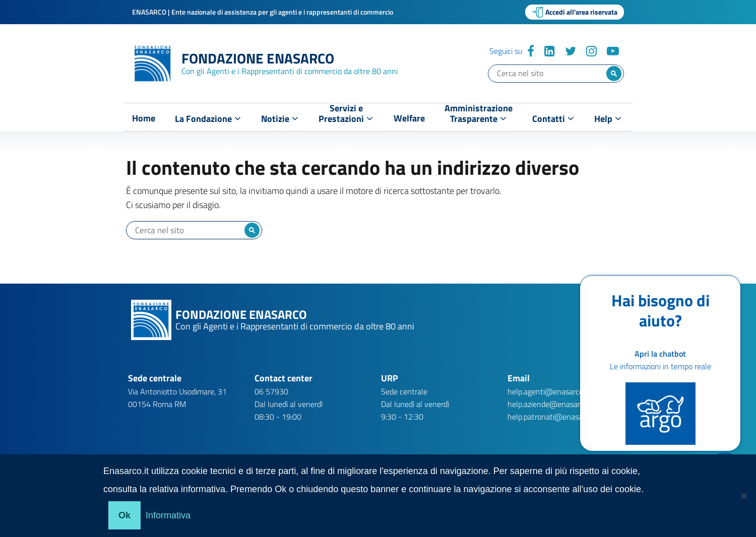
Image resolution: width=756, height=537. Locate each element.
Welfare (409, 118)
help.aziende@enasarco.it (551, 404)
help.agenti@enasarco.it (548, 391)
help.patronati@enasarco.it (553, 417)
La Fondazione (208, 119)
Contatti (553, 119)
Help (608, 119)
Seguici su (506, 51)
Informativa (168, 515)
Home (144, 118)
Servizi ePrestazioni (346, 116)
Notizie (280, 119)
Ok (124, 515)
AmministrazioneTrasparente (479, 116)
